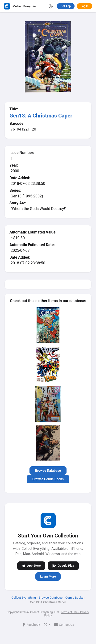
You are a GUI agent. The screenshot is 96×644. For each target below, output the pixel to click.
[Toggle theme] (51, 6)
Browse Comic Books (48, 479)
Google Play (63, 565)
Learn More (48, 576)
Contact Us (64, 624)
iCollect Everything (23, 597)
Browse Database (48, 471)
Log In (85, 6)
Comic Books (74, 597)
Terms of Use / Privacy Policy (67, 614)
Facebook (31, 624)
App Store (31, 565)
